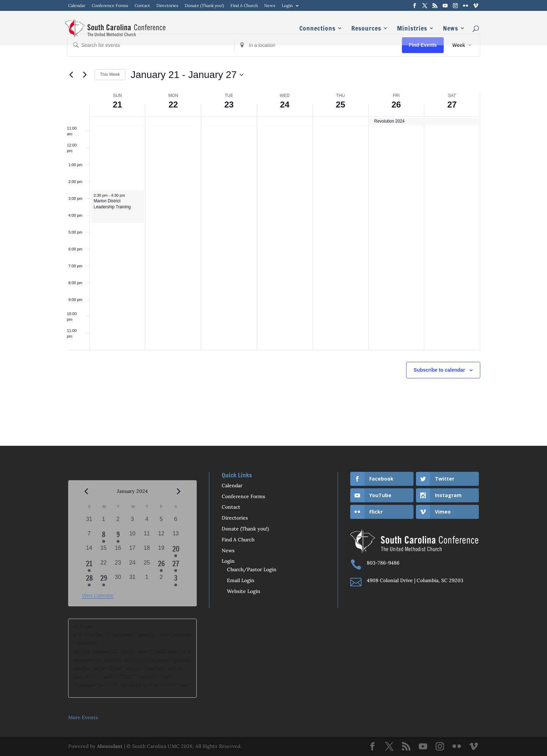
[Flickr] (465, 6)
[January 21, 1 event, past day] (89, 566)
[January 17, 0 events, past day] (132, 551)
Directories (167, 6)
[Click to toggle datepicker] (187, 75)
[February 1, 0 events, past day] (147, 580)
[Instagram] (455, 6)
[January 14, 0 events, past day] (89, 551)
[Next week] (85, 75)
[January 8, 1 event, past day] (103, 537)
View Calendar (98, 595)
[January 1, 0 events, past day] (103, 522)
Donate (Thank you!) (204, 6)
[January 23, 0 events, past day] (118, 566)
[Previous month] (86, 491)
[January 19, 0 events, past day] (161, 551)
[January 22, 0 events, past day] (103, 566)
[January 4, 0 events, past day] (147, 522)
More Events (83, 717)
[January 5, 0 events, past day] (161, 522)
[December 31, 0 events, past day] (89, 522)
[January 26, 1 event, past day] (161, 566)
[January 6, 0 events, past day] (176, 522)
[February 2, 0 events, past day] (161, 580)
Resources (366, 29)
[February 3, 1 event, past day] (176, 580)
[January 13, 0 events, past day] (176, 537)
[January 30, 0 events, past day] (118, 580)
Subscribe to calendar (439, 370)
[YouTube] (445, 6)
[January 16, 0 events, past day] (118, 551)
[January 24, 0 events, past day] (132, 566)
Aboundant (110, 746)
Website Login (244, 591)
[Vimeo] (476, 6)
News (270, 6)
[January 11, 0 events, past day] (147, 537)
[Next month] (179, 491)
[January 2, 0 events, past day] (118, 522)
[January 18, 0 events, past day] (147, 551)
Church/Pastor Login (252, 569)
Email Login (241, 580)
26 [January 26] (396, 105)
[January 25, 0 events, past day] (147, 566)
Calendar (77, 6)
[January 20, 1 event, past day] (176, 551)
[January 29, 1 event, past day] (103, 580)
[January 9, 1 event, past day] (118, 537)
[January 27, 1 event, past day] (176, 566)
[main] (273, 223)
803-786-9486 (383, 563)
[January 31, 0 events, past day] (132, 580)
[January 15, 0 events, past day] (103, 551)
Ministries (412, 29)
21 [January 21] (118, 105)
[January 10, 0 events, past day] (132, 537)
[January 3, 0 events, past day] (132, 522)
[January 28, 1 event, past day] (89, 580)
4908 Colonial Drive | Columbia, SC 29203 (415, 580)
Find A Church (244, 6)
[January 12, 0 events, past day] (161, 537)
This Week (110, 74)
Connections (317, 29)
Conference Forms (110, 6)
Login (287, 6)
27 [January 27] (452, 105)
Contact (142, 6)
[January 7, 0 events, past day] (89, 537)
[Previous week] (71, 75)
